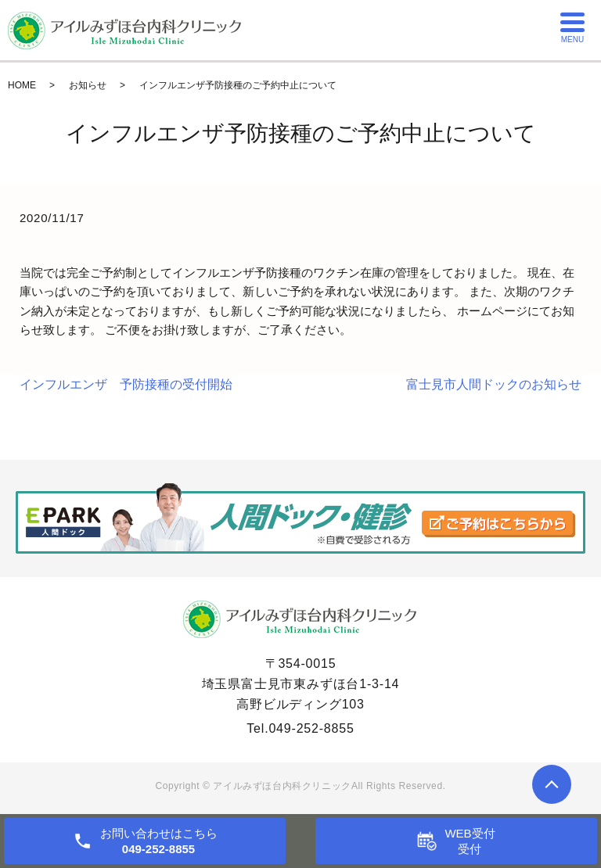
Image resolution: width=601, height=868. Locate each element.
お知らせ (88, 85)
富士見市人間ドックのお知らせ (494, 384)
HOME (22, 85)
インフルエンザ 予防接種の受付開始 (126, 384)
